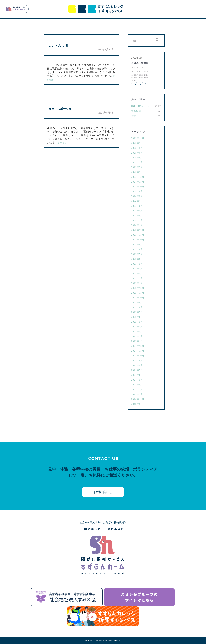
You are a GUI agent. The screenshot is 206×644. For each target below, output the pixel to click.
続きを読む (62, 143)
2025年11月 (138, 138)
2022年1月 (137, 341)
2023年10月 (138, 240)
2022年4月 (137, 327)
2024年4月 (137, 216)
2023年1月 (137, 283)
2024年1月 (137, 225)
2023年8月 (137, 249)
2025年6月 (137, 153)
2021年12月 (138, 346)
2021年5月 (137, 380)
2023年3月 (137, 274)
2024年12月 (138, 177)
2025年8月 (137, 148)
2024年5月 (137, 211)
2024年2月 (137, 220)
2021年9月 (137, 361)
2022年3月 (137, 332)
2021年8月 (137, 365)
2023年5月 (137, 264)
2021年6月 (137, 375)
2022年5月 (137, 322)
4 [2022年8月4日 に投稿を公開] (140, 67)
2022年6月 (137, 317)
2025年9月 (137, 143)
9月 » (143, 84)
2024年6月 (137, 206)
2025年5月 (137, 158)
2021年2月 (137, 394)
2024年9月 (137, 191)
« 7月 (134, 84)
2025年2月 (137, 167)
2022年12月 (138, 288)
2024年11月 (138, 182)
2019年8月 (137, 404)
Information (140, 106)
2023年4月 (137, 269)
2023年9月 (137, 245)
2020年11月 (138, 399)
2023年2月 (137, 278)
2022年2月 (137, 336)
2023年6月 (137, 259)
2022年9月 (137, 303)
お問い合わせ (103, 492)
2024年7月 (137, 201)
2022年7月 (137, 312)
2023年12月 (138, 230)
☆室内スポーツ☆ (60, 109)
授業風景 (136, 111)
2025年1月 (137, 172)
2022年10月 (138, 298)
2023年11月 (138, 235)
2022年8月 (137, 307)
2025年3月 (137, 162)
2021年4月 (137, 385)
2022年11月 (138, 293)
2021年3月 (137, 390)
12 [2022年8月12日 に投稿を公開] (143, 71)
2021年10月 (138, 356)
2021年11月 (138, 351)
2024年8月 (137, 196)
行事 (134, 116)
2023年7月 (137, 254)
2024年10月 (138, 187)
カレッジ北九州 (59, 46)
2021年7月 (137, 370)
